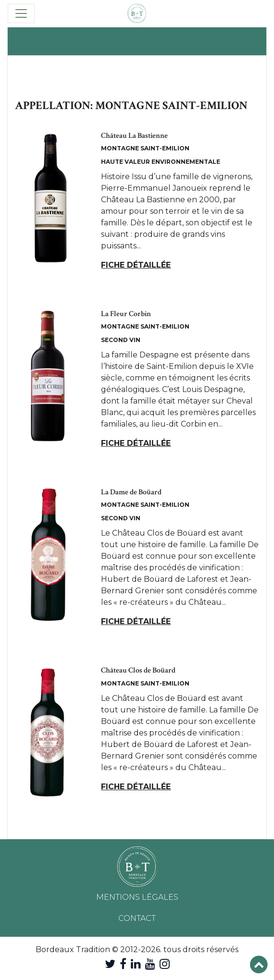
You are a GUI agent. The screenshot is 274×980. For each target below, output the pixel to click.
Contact (137, 918)
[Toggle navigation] (21, 13)
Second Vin (121, 340)
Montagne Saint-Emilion (145, 148)
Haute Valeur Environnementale (161, 162)
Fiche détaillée (136, 265)
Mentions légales (137, 897)
